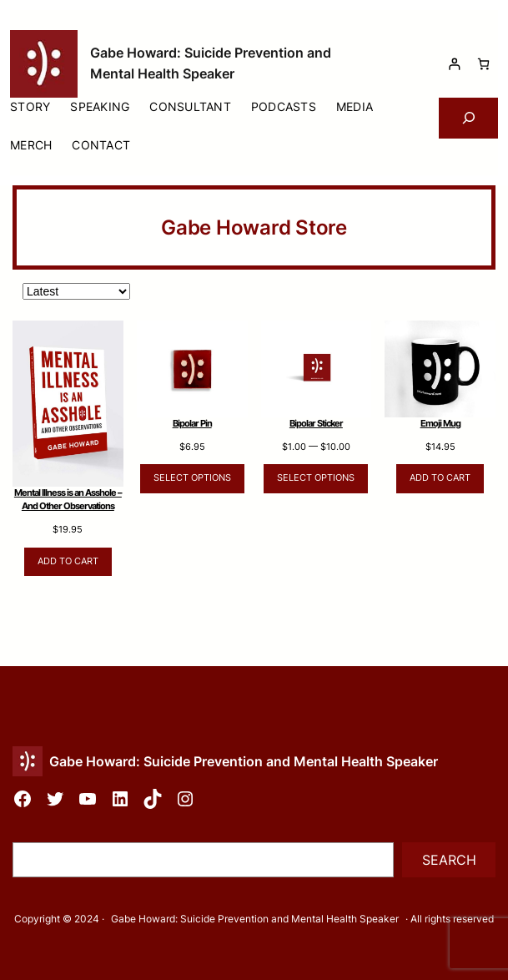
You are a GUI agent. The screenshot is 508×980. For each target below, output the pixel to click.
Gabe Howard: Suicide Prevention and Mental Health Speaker (244, 761)
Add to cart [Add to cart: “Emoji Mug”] (440, 478)
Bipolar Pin (192, 424)
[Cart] (483, 64)
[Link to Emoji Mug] (440, 369)
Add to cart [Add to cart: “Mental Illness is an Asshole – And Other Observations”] (68, 561)
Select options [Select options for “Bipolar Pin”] (192, 478)
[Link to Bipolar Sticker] (317, 369)
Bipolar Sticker (316, 424)
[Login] (454, 64)
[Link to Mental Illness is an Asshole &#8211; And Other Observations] (68, 404)
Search (449, 860)
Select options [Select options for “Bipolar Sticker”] (316, 478)
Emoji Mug (440, 424)
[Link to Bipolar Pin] (192, 369)
